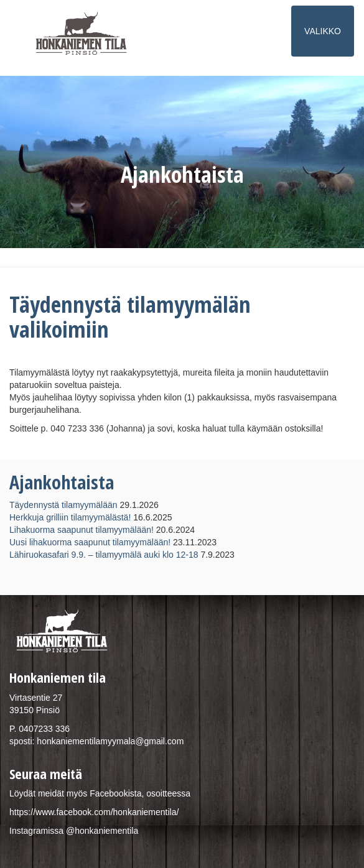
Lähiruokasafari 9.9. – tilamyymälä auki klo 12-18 (104, 555)
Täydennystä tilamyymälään (63, 505)
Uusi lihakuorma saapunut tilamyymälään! (90, 542)
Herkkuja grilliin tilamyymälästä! (70, 517)
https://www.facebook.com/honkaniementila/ (94, 812)
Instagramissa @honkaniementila (74, 831)
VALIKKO (324, 36)
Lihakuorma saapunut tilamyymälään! (82, 530)
